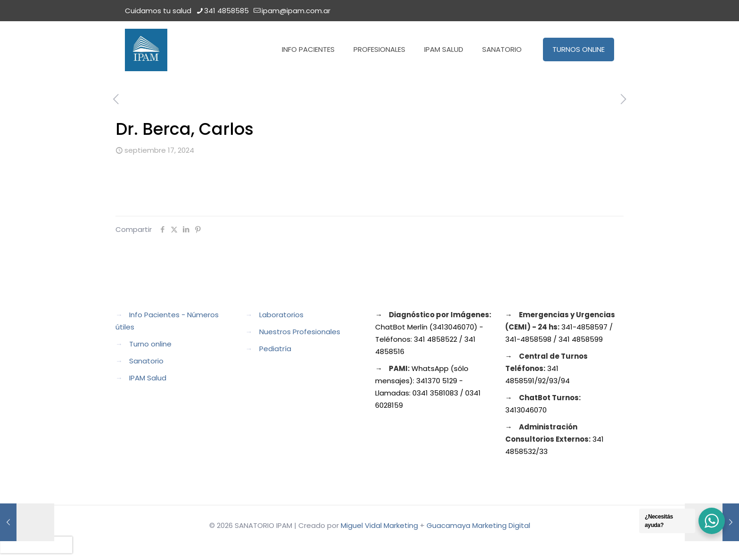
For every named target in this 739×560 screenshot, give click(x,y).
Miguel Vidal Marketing (379, 525)
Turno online (150, 344)
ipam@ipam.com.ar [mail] (296, 11)
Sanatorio (146, 361)
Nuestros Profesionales (300, 332)
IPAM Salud (148, 378)
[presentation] (36, 545)
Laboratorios (281, 315)
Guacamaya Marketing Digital (478, 525)
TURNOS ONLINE (579, 49)
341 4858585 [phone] (226, 11)
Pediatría (275, 349)
